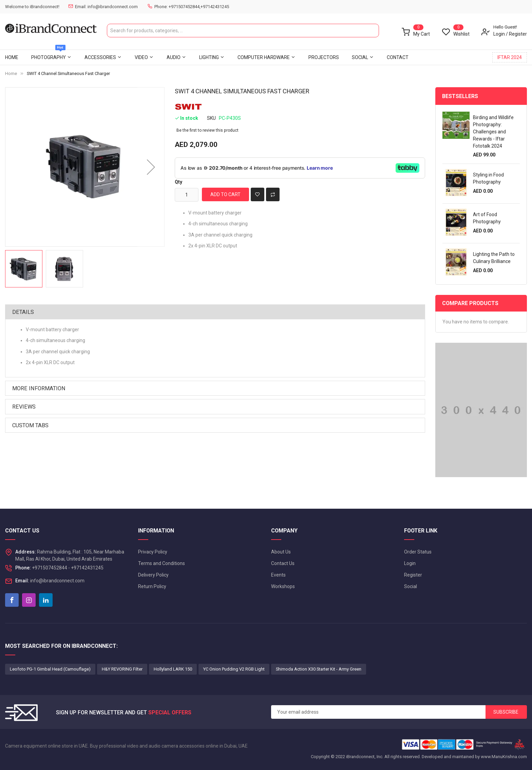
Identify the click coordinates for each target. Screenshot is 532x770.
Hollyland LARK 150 (173, 669)
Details (23, 312)
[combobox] (243, 31)
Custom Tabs (30, 425)
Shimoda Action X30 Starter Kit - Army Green (319, 669)
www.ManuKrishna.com (504, 757)
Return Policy (152, 586)
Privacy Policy (153, 552)
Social (411, 586)
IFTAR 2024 (510, 57)
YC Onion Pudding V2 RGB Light (234, 669)
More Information (39, 388)
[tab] (215, 312)
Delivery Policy (153, 575)
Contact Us (283, 563)
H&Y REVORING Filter (122, 669)
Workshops (283, 586)
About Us (281, 552)
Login (499, 34)
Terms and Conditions (161, 563)
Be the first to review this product (207, 130)
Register (518, 34)
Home (11, 73)
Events (278, 575)
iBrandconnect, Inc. (365, 757)
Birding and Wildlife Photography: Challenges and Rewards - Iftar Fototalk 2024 (493, 132)
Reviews (24, 407)
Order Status (418, 552)
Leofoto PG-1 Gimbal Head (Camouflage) (50, 669)
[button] (151, 167)
